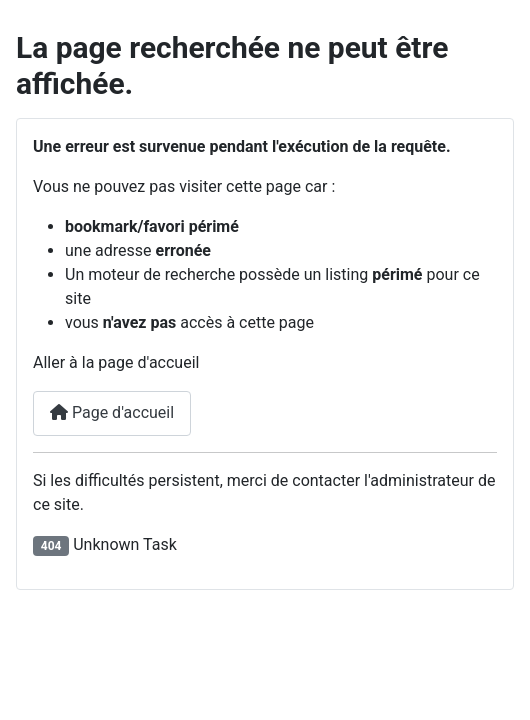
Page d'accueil (112, 412)
